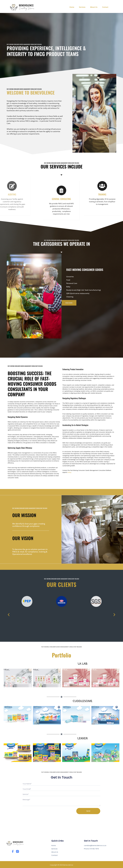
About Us (94, 7)
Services (82, 7)
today (69, 472)
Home (72, 7)
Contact (105, 7)
